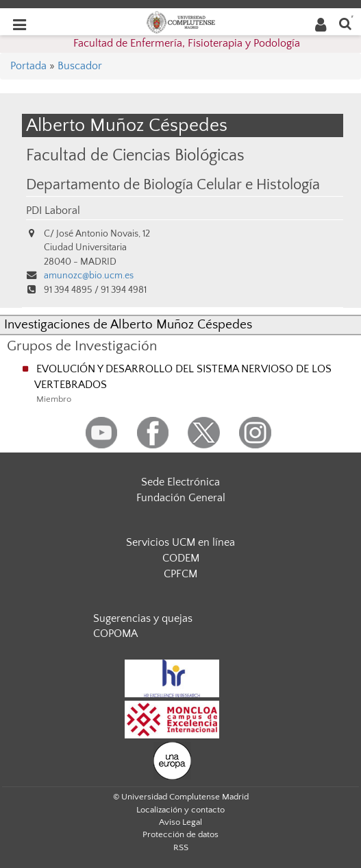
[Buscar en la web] (345, 23)
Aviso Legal (180, 822)
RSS (181, 847)
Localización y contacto (180, 810)
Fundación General (181, 498)
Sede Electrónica (180, 482)
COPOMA (115, 634)
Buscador (80, 66)
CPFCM (180, 574)
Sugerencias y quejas (143, 618)
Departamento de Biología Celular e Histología (173, 185)
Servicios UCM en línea (180, 542)
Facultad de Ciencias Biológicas (135, 155)
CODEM (181, 558)
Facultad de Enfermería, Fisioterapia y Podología (187, 43)
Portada (28, 66)
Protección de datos (180, 834)
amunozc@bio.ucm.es (89, 276)
